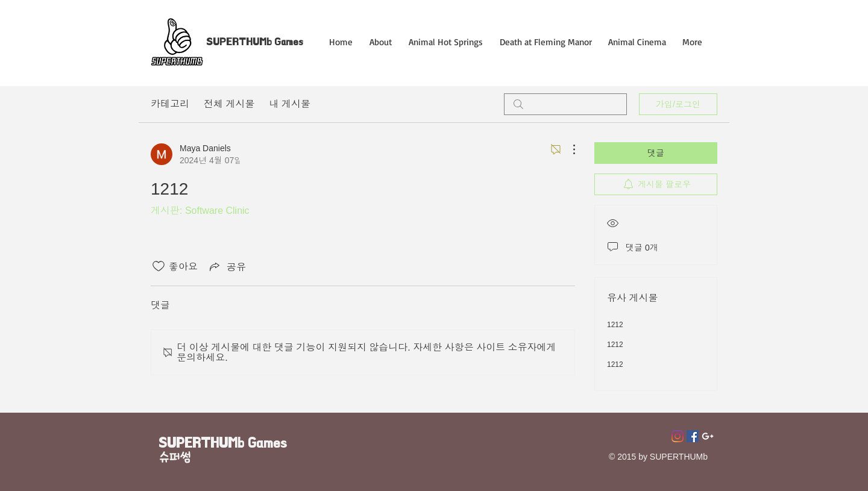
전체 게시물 (229, 104)
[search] (565, 104)
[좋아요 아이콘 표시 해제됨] (159, 266)
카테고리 (170, 104)
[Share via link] (227, 266)
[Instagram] (678, 436)
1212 (615, 325)
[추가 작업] (568, 149)
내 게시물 (289, 104)
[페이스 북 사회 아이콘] (693, 436)
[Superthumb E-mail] (708, 436)
